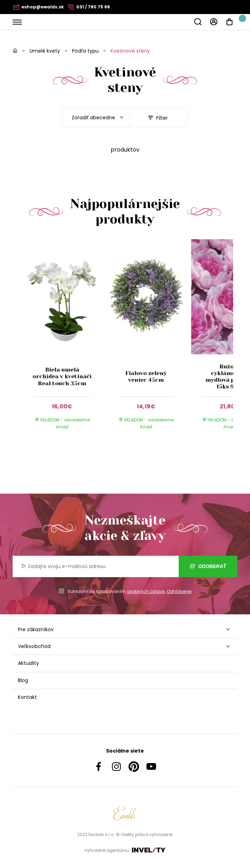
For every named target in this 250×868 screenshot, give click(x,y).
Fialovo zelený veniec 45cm (146, 376)
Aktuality (28, 663)
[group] (66, 341)
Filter (158, 118)
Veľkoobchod (34, 646)
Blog (23, 680)
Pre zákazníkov (36, 629)
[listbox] (96, 118)
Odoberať (208, 566)
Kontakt (27, 697)
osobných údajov (146, 591)
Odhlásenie (179, 591)
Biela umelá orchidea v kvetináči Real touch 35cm (62, 376)
